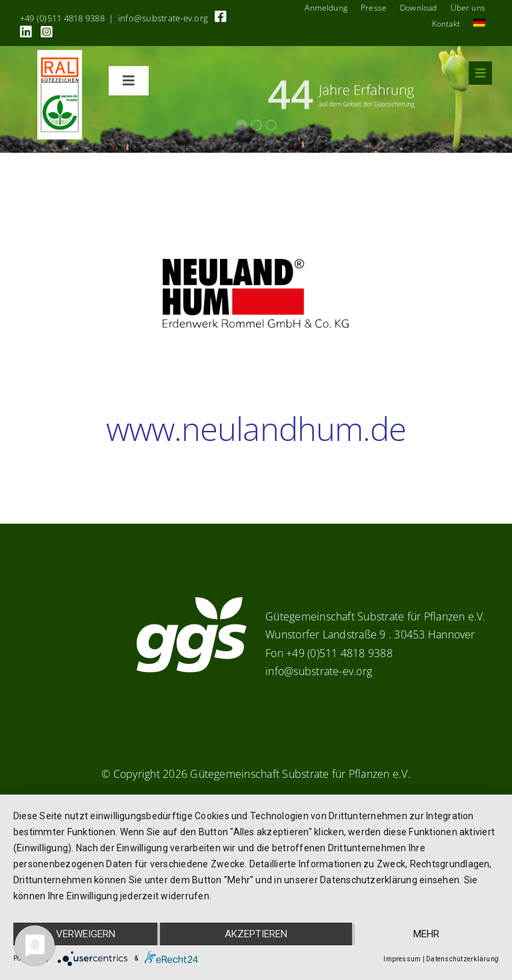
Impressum (402, 959)
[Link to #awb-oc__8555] (480, 73)
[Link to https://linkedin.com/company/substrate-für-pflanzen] (26, 32)
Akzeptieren (256, 934)
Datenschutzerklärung (462, 959)
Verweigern (86, 934)
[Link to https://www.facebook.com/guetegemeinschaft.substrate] (221, 17)
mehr (426, 934)
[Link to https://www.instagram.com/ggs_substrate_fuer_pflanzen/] (47, 32)
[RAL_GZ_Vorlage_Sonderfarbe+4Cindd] (60, 55)
